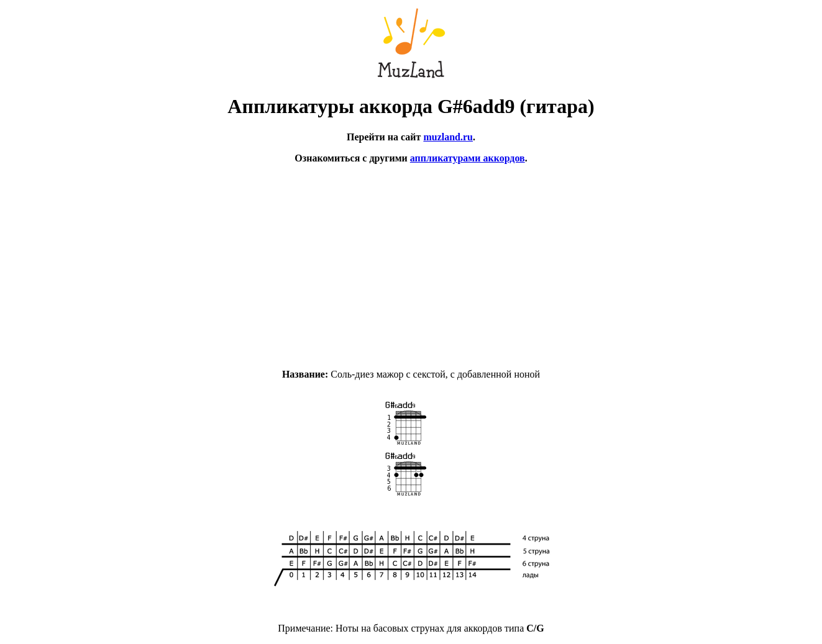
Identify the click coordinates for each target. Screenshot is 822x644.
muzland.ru (448, 137)
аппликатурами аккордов (468, 158)
